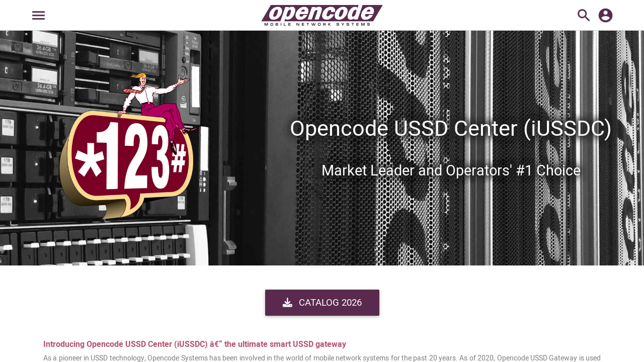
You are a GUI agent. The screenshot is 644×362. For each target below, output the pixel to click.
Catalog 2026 (322, 303)
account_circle (606, 15)
